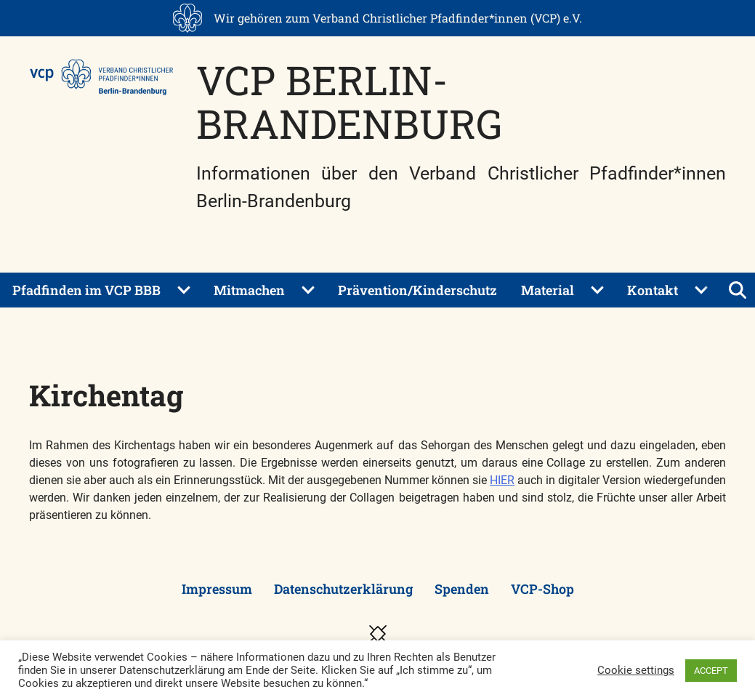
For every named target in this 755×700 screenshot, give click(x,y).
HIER (502, 480)
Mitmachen (249, 290)
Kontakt (653, 290)
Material (548, 290)
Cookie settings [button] (636, 670)
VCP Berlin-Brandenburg (349, 101)
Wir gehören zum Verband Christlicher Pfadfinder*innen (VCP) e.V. (398, 18)
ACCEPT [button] (711, 671)
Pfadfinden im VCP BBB (86, 290)
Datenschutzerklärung (343, 589)
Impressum (217, 589)
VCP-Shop (542, 589)
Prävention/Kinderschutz (417, 290)
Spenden (462, 589)
